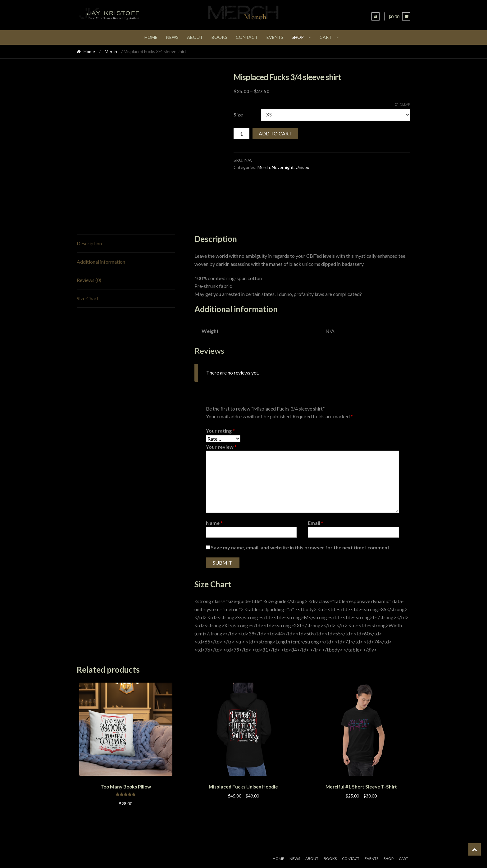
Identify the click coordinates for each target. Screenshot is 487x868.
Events (275, 37)
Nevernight (283, 167)
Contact (247, 37)
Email (316, 523)
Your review (221, 447)
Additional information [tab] (101, 262)
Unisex (302, 167)
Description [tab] (89, 243)
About (195, 37)
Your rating (220, 431)
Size (238, 114)
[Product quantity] (241, 134)
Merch (111, 51)
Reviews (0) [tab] (89, 280)
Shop (298, 37)
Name (214, 523)
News (172, 37)
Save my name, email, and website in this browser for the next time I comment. (301, 547)
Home (151, 37)
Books (219, 37)
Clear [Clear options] (405, 104)
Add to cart (275, 133)
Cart (326, 37)
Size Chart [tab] (88, 298)
